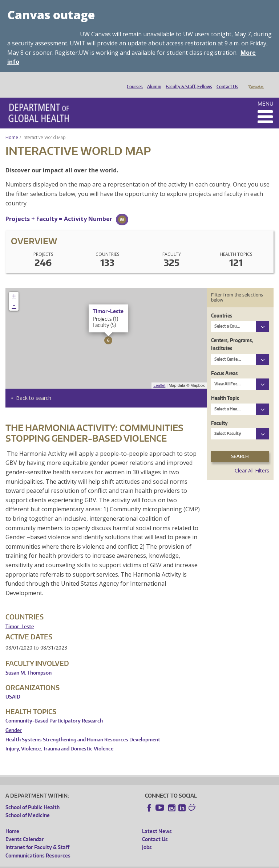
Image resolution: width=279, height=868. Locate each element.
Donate (256, 81)
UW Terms (131, 862)
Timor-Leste (20, 616)
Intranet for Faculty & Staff (37, 837)
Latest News (157, 821)
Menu (266, 93)
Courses (133, 81)
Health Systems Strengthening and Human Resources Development (83, 730)
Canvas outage (51, 15)
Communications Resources (38, 845)
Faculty (219, 413)
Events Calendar (25, 829)
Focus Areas (224, 363)
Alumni (152, 81)
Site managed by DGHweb (174, 862)
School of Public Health (33, 797)
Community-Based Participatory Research (54, 711)
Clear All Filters (252, 460)
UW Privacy (102, 862)
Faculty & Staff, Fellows (187, 81)
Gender (14, 720)
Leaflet (159, 375)
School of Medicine (28, 805)
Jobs (147, 837)
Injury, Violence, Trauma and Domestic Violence (59, 739)
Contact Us (226, 81)
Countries (222, 305)
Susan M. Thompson (29, 663)
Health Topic (225, 388)
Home (12, 127)
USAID (13, 687)
